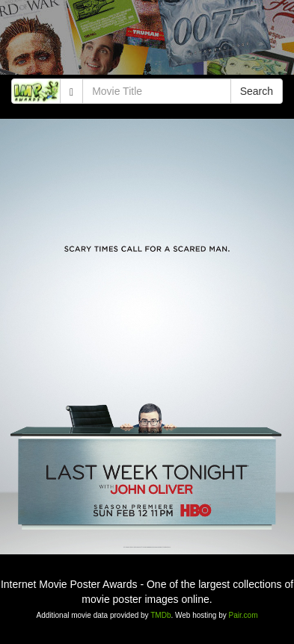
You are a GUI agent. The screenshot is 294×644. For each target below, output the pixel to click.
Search (257, 91)
